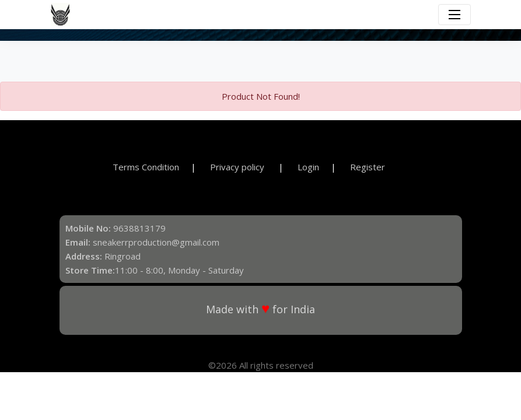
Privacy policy (238, 167)
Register (368, 167)
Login (308, 167)
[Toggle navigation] (454, 15)
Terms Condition (146, 167)
